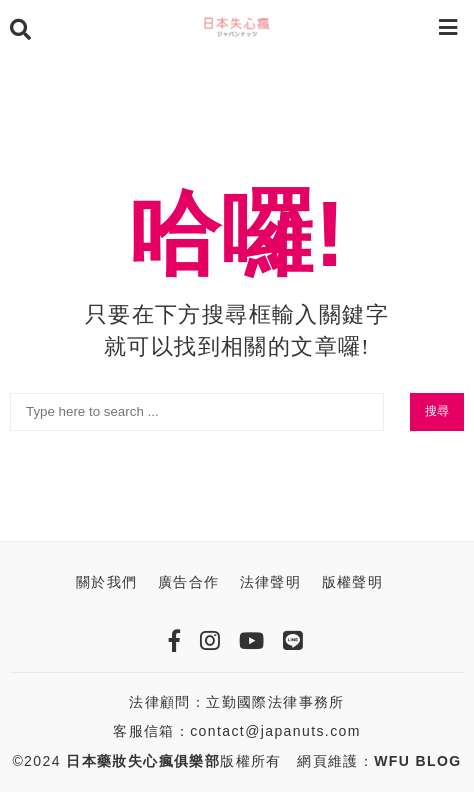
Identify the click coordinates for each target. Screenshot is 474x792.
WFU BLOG (417, 761)
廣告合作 (189, 582)
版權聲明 (353, 582)
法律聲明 (271, 582)
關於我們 (107, 582)
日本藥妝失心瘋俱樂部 (143, 761)
